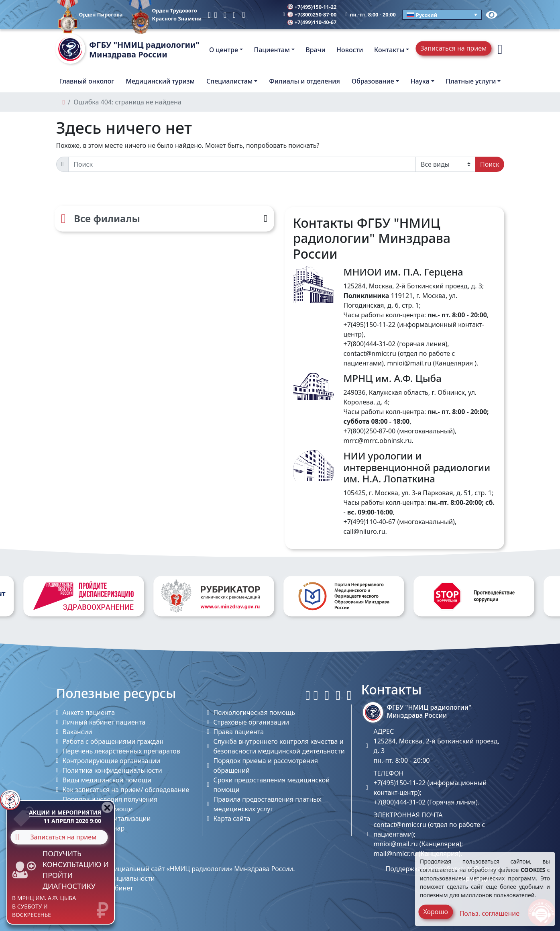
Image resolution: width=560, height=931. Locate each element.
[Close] (107, 807)
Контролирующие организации (112, 761)
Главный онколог (87, 81)
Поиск (490, 164)
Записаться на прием (453, 48)
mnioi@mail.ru (409, 363)
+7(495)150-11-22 (312, 7)
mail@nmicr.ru (395, 853)
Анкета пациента (89, 713)
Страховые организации (251, 722)
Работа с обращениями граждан (113, 741)
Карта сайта (232, 819)
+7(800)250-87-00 (312, 14)
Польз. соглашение (490, 913)
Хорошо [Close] (436, 912)
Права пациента (239, 732)
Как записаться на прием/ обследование (126, 790)
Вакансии (77, 732)
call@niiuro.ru (365, 531)
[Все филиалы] (164, 218)
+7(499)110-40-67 (312, 22)
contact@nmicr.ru (370, 353)
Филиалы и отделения (304, 81)
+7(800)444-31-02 (370, 344)
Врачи (315, 50)
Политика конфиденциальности (112, 770)
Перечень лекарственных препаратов (121, 751)
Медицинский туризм (160, 81)
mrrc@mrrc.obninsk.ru (378, 441)
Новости (350, 50)
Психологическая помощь (254, 713)
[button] (500, 50)
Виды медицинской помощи (107, 780)
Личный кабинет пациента (104, 722)
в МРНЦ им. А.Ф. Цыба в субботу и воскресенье (44, 906)
